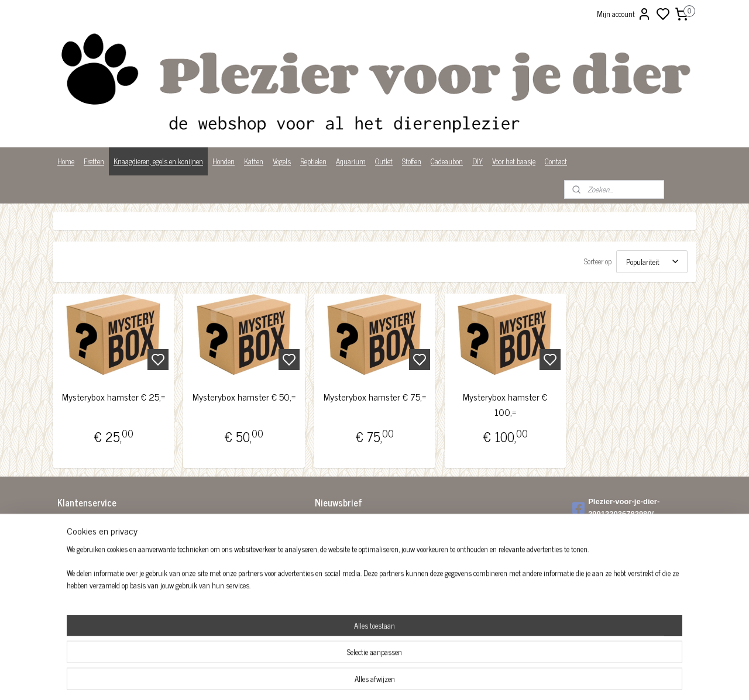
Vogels (282, 161)
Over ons (70, 572)
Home (66, 161)
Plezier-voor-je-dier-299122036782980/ (616, 508)
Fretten (94, 161)
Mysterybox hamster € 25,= (114, 397)
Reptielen (313, 161)
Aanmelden (341, 551)
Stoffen (412, 161)
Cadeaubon (447, 161)
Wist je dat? (75, 597)
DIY (477, 161)
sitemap (415, 678)
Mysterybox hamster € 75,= (374, 397)
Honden (224, 161)
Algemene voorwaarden (91, 524)
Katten (254, 161)
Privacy (68, 585)
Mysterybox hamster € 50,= (244, 397)
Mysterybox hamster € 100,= (505, 404)
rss (432, 678)
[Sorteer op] (652, 262)
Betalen (68, 536)
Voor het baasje (514, 161)
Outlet (384, 161)
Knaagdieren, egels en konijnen (158, 161)
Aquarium (351, 161)
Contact (556, 161)
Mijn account (624, 14)
